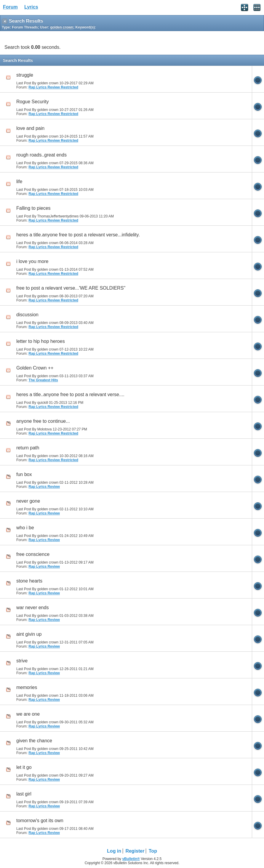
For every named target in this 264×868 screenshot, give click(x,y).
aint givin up (29, 634)
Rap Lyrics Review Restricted (53, 87)
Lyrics (31, 7)
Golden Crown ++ (35, 368)
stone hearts (29, 581)
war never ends (32, 608)
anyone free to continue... (43, 421)
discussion (27, 315)
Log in (114, 851)
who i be (25, 528)
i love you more (32, 261)
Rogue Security (32, 102)
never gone (28, 501)
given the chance (34, 741)
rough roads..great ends (41, 155)
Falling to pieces (33, 208)
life (19, 181)
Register (135, 851)
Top (153, 851)
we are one (28, 714)
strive (22, 661)
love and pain (30, 128)
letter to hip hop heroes (41, 341)
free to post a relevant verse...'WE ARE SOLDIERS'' (71, 288)
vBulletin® (131, 859)
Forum (10, 7)
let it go (24, 767)
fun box (24, 474)
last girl (24, 794)
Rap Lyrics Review (44, 487)
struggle (25, 75)
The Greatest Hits (43, 380)
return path (28, 448)
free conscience (33, 554)
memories (27, 687)
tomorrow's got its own (40, 821)
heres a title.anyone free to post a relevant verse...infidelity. (78, 235)
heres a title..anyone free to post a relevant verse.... (70, 395)
